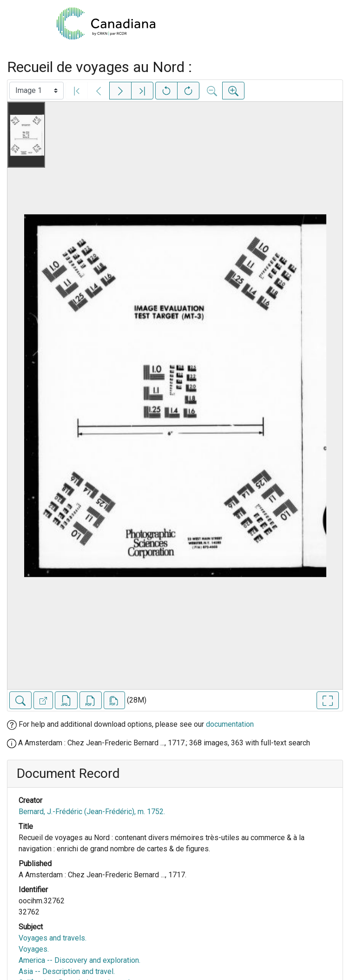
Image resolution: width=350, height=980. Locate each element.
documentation (230, 724)
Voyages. (34, 949)
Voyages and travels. (53, 938)
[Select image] (36, 91)
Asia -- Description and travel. (67, 971)
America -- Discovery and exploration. (79, 960)
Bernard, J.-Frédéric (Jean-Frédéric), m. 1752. (92, 812)
